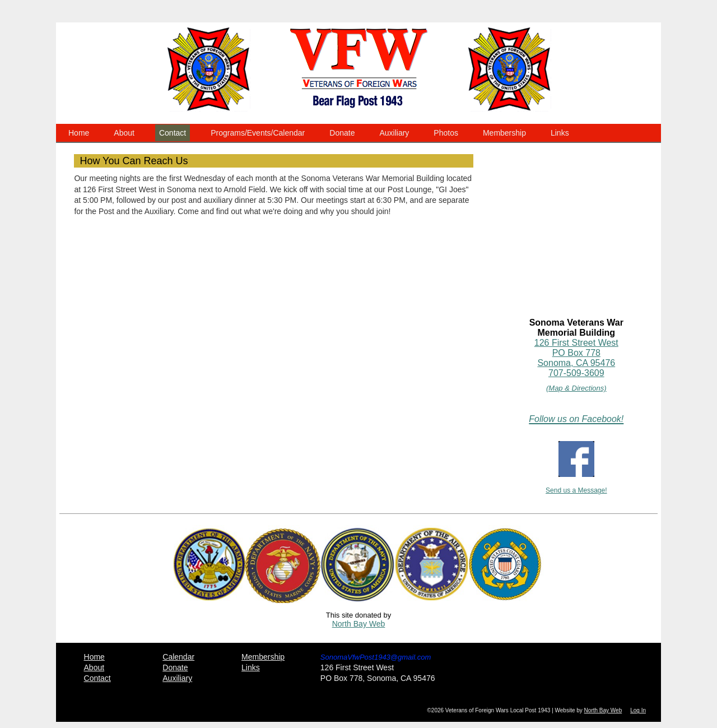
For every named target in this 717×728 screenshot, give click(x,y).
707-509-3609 (576, 373)
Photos (446, 133)
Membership (504, 133)
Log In (638, 710)
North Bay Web (359, 624)
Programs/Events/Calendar (258, 133)
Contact (173, 133)
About (124, 133)
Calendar (178, 657)
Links (560, 133)
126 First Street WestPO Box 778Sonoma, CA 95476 (576, 353)
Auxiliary (394, 133)
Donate (342, 133)
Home (79, 133)
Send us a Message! (576, 490)
